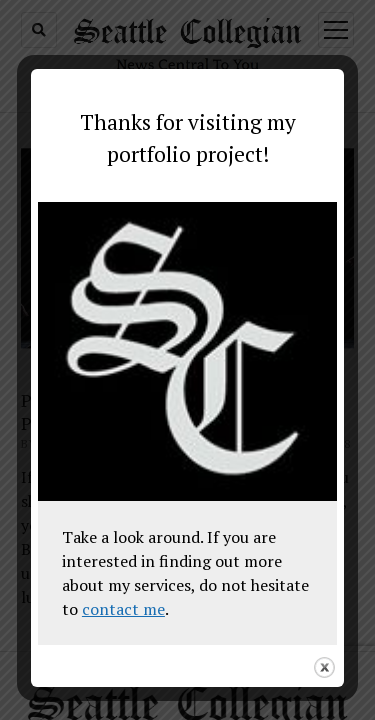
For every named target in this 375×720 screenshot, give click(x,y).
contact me (123, 609)
